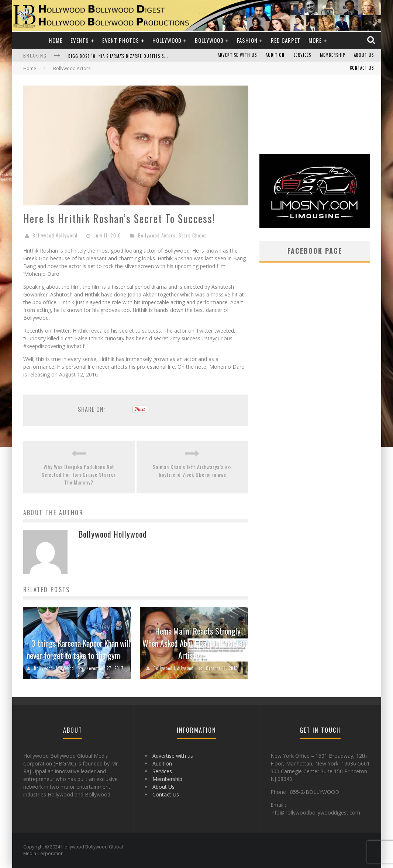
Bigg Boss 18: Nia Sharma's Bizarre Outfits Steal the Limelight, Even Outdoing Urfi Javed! (166, 56)
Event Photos (121, 40)
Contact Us (362, 68)
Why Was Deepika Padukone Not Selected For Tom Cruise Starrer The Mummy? (79, 474)
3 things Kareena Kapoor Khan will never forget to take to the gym (78, 649)
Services (302, 55)
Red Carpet (286, 40)
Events (80, 40)
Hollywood (167, 40)
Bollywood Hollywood (55, 235)
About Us (364, 55)
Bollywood (209, 40)
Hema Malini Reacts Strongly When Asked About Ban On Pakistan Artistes (194, 643)
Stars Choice (193, 235)
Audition (275, 55)
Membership (332, 55)
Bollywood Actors (157, 235)
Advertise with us (237, 55)
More (315, 40)
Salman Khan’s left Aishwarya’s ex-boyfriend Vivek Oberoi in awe (192, 471)
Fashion (247, 40)
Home (56, 40)
